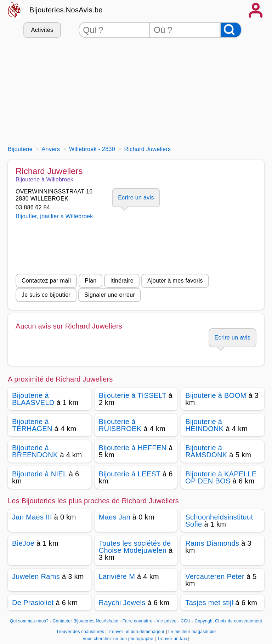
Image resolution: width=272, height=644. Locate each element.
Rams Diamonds (212, 543)
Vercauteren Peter (215, 576)
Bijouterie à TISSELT (133, 395)
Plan (90, 281)
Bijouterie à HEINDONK (204, 425)
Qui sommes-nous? (29, 621)
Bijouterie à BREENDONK (35, 451)
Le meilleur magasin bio (192, 632)
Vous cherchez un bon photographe (118, 639)
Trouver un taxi (172, 639)
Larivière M (117, 576)
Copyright (204, 621)
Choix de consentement (239, 621)
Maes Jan (115, 517)
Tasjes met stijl (209, 603)
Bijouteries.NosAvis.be (66, 10)
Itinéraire (122, 281)
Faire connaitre (138, 621)
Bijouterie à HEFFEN (133, 448)
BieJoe (23, 543)
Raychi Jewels (122, 603)
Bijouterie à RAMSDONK (206, 451)
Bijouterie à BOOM (216, 395)
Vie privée (166, 621)
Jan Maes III (32, 517)
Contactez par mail (46, 281)
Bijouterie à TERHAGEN (32, 425)
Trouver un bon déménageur (137, 632)
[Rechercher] (231, 30)
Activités (42, 30)
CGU (186, 621)
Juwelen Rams (36, 576)
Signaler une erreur (110, 295)
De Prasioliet (33, 603)
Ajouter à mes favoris (175, 281)
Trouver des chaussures (81, 632)
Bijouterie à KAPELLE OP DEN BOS (221, 477)
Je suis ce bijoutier (46, 295)
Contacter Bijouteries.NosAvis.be (86, 621)
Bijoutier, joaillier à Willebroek (54, 216)
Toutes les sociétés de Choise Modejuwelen (135, 547)
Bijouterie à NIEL (39, 474)
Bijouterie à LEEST (130, 474)
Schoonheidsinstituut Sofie (219, 521)
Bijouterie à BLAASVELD (33, 399)
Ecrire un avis (136, 198)
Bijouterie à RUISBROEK (120, 425)
